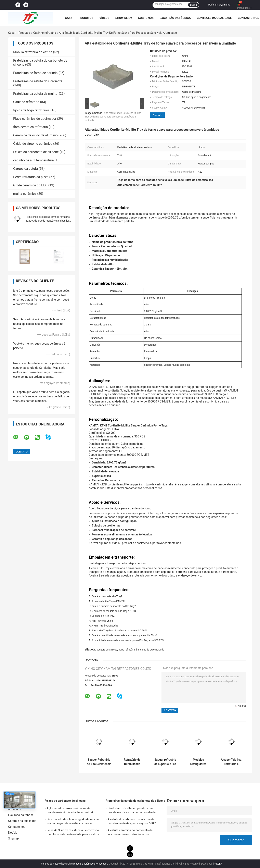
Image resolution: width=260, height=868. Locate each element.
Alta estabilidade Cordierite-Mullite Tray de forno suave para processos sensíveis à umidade (113, 117)
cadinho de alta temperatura (34, 160)
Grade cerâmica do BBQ (30, 185)
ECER (219, 864)
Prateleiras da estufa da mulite (36, 94)
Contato (157, 115)
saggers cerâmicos (107, 650)
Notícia (13, 833)
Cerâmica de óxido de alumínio (35, 135)
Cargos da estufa (25, 169)
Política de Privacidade (53, 864)
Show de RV (124, 18)
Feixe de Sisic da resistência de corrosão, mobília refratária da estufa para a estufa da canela (73, 833)
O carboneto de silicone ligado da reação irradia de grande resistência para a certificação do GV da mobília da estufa (73, 822)
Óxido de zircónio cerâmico (33, 144)
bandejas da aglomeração (150, 650)
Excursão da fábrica (175, 18)
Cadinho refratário (45, 33)
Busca (193, 5)
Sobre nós (146, 18)
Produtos (86, 18)
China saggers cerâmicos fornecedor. (88, 864)
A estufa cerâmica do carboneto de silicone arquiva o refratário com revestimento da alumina (130, 833)
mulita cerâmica (25, 194)
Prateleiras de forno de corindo (35, 73)
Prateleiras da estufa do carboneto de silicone (135, 801)
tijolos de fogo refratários (31, 110)
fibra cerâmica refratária (30, 127)
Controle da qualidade (214, 18)
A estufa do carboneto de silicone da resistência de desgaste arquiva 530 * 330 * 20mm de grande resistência (132, 822)
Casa (69, 18)
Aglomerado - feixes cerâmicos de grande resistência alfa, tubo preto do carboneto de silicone (71, 811)
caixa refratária (127, 650)
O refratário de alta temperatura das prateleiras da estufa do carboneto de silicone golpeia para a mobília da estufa (134, 811)
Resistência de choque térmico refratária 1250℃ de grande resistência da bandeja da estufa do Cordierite (48, 221)
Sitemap (13, 839)
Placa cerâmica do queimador (35, 119)
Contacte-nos (249, 18)
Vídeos (104, 18)
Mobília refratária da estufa (33, 52)
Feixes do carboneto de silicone (36, 152)
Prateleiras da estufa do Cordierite (38, 81)
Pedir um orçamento (219, 5)
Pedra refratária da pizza (31, 177)
